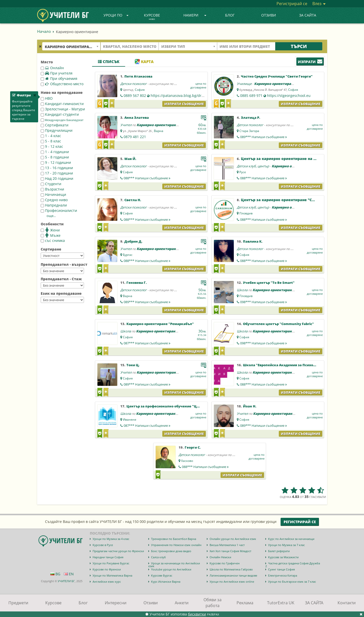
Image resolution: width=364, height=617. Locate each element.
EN (69, 574)
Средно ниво (54, 200)
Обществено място (62, 84)
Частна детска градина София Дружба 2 (293, 565)
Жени (50, 230)
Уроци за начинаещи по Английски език (174, 565)
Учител (126, 125)
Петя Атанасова (138, 76)
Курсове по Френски (107, 569)
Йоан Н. (250, 406)
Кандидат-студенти (60, 114)
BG (55, 574)
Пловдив (246, 213)
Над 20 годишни (57, 178)
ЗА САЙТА (308, 15)
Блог (230, 15)
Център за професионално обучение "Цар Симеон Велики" (179, 406)
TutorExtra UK (281, 603)
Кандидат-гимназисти (62, 104)
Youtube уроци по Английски (171, 569)
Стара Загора (249, 131)
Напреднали (54, 205)
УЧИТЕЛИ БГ (66, 581)
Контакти (347, 603)
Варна (159, 131)
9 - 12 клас (52, 146)
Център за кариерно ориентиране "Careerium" (286, 200)
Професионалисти (59, 210)
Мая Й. (130, 159)
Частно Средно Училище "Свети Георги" (277, 76)
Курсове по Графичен (225, 563)
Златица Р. (251, 117)
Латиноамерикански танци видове (233, 575)
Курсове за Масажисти (283, 557)
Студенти (51, 184)
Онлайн (52, 68)
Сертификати (55, 125)
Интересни (116, 603)
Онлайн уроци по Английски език (233, 539)
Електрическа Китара (283, 575)
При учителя (57, 73)
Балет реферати (279, 551)
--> (62, 256)
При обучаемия (59, 78)
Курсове (152, 17)
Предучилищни (57, 130)
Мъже (51, 235)
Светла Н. (133, 200)
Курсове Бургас (162, 575)
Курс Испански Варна (166, 582)
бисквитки (197, 614)
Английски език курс (107, 582)
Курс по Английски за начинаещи (291, 539)
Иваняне (130, 420)
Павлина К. (253, 241)
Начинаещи (53, 194)
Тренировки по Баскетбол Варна (174, 539)
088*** (147, 178)
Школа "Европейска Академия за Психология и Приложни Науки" (302, 365)
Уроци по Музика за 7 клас (286, 545)
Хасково (187, 461)
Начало (44, 31)
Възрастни (52, 189)
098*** (264, 302)
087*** (147, 343)
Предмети (18, 603)
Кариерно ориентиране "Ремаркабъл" (160, 324)
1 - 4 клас (51, 136)
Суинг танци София (281, 569)
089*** (264, 137)
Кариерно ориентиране (275, 84)
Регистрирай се (292, 4)
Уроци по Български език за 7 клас (292, 582)
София (140, 90)
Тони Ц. (133, 365)
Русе (243, 172)
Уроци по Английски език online (232, 582)
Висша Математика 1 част (227, 545)
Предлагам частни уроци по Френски (118, 551)
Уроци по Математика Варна (112, 575)
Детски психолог (134, 84)
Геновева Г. (137, 283)
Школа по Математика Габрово (231, 569)
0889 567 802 (135, 96)
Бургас (128, 255)
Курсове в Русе (103, 545)
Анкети (182, 603)
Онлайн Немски (220, 557)
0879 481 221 (135, 137)
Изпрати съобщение (184, 104)
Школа (242, 290)
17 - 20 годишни (57, 173)
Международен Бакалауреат (62, 120)
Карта (144, 62)
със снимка (53, 240)
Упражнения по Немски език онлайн (176, 545)
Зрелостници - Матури (63, 109)
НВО (47, 98)
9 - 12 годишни (56, 162)
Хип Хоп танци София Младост (230, 551)
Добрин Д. (133, 241)
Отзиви (269, 15)
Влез (319, 4)
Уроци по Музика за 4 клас (111, 539)
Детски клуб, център (253, 166)
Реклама (245, 603)
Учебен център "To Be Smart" (269, 283)
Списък (109, 62)
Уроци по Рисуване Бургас (111, 563)
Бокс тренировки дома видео (171, 551)
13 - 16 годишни (57, 168)
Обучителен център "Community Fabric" (278, 324)
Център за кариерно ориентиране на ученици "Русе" (292, 159)
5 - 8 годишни (55, 157)
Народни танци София (108, 557)
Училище (244, 84)
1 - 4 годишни (55, 152)
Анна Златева (137, 117)
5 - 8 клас (51, 141)
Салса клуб (158, 557)
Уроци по (116, 15)
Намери (195, 15)
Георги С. (193, 447)
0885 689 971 (251, 96)
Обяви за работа (213, 603)
